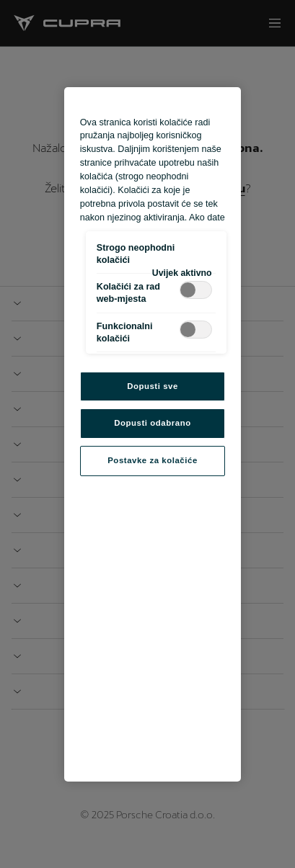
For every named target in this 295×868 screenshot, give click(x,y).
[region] (153, 434)
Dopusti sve (153, 386)
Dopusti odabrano (152, 423)
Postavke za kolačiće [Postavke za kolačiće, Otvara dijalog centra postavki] (153, 460)
